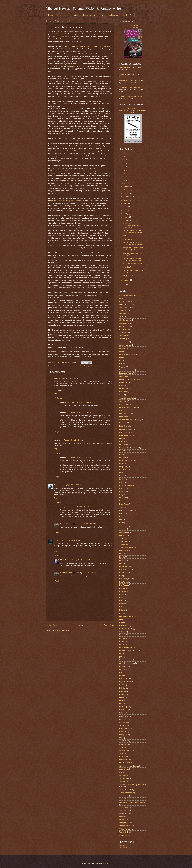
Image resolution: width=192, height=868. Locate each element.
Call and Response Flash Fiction (131, 379)
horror (121, 516)
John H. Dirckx (124, 538)
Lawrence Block (125, 569)
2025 (124, 157)
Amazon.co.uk (124, 848)
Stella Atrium (65, 560)
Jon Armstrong (124, 545)
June (126, 207)
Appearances (124, 336)
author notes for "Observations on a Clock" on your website (88, 46)
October (127, 193)
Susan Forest (124, 782)
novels (122, 622)
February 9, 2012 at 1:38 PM (80, 507)
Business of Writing (126, 373)
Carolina (123, 74)
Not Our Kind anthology (127, 616)
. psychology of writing (127, 295)
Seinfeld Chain (124, 725)
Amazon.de (123, 850)
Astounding (123, 339)
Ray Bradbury (124, 679)
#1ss (121, 298)
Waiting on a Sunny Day (128, 81)
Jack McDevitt (124, 532)
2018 (124, 170)
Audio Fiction (124, 342)
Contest (122, 395)
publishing (123, 666)
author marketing (125, 345)
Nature (122, 607)
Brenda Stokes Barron (127, 370)
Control (126, 236)
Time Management (126, 793)
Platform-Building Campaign (129, 650)
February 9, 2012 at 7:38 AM (69, 378)
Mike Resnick (124, 585)
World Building (124, 807)
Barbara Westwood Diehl (128, 354)
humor (122, 523)
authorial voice (124, 348)
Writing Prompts (125, 829)
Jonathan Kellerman (126, 548)
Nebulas (122, 610)
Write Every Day (125, 813)
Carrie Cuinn (124, 382)
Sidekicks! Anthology (126, 750)
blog (121, 364)
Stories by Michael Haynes (129, 766)
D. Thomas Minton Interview (133, 264)
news (121, 613)
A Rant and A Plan (130, 239)
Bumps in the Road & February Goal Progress (134, 249)
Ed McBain (123, 457)
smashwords (124, 757)
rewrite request (124, 707)
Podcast (122, 654)
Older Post (109, 625)
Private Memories (125, 660)
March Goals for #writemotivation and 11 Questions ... (132, 225)
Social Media (124, 760)
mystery (122, 601)
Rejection (123, 688)
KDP (121, 554)
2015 (124, 174)
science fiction (124, 722)
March (126, 217)
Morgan (57, 485)
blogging (122, 367)
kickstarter (123, 560)
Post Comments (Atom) (64, 630)
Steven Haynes (125, 763)
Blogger (107, 863)
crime (121, 410)
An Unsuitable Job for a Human (131, 96)
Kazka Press (124, 551)
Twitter (122, 799)
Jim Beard (123, 535)
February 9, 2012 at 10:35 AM (80, 402)
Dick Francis (124, 445)
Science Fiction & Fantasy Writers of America (68, 201)
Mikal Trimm (123, 582)
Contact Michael (90, 15)
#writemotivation (125, 307)
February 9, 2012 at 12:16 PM (71, 485)
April (125, 214)
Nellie (56, 378)
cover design (124, 404)
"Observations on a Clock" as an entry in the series (78, 39)
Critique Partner (125, 414)
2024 (124, 160)
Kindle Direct (124, 566)
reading (122, 685)
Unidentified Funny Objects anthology (132, 802)
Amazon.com (124, 846)
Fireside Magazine (126, 485)
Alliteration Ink (124, 323)
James (57, 540)
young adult (123, 835)
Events (122, 476)
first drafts (123, 488)
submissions (124, 769)
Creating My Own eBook (128, 407)
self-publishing (124, 728)
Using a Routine (129, 276)
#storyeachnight (125, 304)
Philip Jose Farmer (126, 647)
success (122, 772)
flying (121, 495)
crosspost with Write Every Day (130, 420)
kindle (121, 563)
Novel (121, 619)
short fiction (123, 741)
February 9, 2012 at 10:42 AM (80, 457)
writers (122, 816)
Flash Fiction (124, 491)
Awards (122, 351)
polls (121, 657)
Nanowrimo (123, 604)
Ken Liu (122, 557)
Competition (123, 392)
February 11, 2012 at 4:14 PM (86, 573)
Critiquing (123, 417)
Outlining (122, 632)
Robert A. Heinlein (126, 713)
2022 (124, 167)
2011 (124, 284)
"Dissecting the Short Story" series (69, 34)
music (121, 598)
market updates (125, 573)
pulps (121, 672)
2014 (124, 177)
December (127, 187)
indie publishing (125, 526)
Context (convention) (127, 398)
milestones (123, 588)
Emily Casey (124, 467)
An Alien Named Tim (126, 326)
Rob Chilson (124, 710)
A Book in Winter (126, 67)
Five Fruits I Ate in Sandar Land (131, 87)
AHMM (122, 317)
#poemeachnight (125, 301)
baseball (122, 357)
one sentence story (126, 629)
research (122, 694)
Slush (121, 753)
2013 (124, 180)
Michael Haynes (66, 524)
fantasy (122, 479)
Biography (61, 15)
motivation (123, 591)
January (127, 280)
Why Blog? (127, 267)
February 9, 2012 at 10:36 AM (80, 412)
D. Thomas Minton (63, 36)
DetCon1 (122, 439)
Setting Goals (124, 735)
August (126, 200)
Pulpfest (122, 669)
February (127, 220)
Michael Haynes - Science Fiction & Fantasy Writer (84, 8)
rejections (123, 691)
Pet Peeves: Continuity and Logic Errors (133, 254)
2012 (124, 184)
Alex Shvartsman (125, 320)
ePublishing (123, 470)
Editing (122, 463)
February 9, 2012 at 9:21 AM (74, 440)
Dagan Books (76, 66)
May (125, 210)
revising (122, 704)
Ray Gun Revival (125, 682)
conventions (123, 401)
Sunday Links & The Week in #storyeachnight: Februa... (133, 231)
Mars (121, 576)
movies (122, 594)
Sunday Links (124, 778)
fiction (70, 366)
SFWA (122, 738)
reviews (122, 700)
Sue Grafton (123, 775)
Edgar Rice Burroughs (127, 460)
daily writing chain (126, 432)
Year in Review (124, 832)
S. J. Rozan (123, 719)
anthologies (123, 333)
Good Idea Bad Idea (126, 510)
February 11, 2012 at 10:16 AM (81, 560)
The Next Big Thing (126, 790)
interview (76, 366)
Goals (121, 507)
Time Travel (123, 796)
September (128, 197)
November (127, 190)
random (122, 675)
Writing (92, 366)
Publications (74, 15)
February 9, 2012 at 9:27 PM (86, 524)
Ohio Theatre (124, 626)
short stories (84, 366)
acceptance (123, 314)
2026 (124, 153)
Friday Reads (124, 504)
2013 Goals (123, 311)
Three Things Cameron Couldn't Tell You (116, 15)
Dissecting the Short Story (128, 448)
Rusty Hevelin (124, 716)
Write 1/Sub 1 (124, 810)
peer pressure (124, 638)
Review (122, 697)
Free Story (123, 501)
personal (122, 641)
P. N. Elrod (123, 635)
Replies (59, 398)
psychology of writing (127, 663)
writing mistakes (125, 826)
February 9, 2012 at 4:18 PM (70, 540)
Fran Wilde (123, 498)
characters (123, 385)
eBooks (122, 454)
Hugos (122, 520)
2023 (124, 163)
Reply (56, 393)
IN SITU (102, 66)
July (125, 203)
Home (51, 15)
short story (123, 747)
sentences (123, 732)
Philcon (122, 644)
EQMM (122, 473)
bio (120, 361)
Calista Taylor (124, 376)
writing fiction (99, 366)
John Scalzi (123, 541)
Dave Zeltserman (125, 435)
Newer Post (51, 625)
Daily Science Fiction (127, 429)
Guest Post (123, 513)
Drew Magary (124, 451)
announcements (125, 329)
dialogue (122, 442)
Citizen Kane (124, 389)
